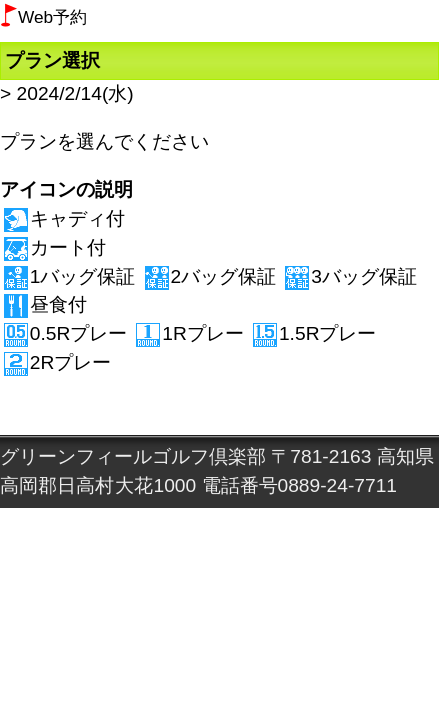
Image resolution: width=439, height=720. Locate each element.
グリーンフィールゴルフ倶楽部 (133, 456)
